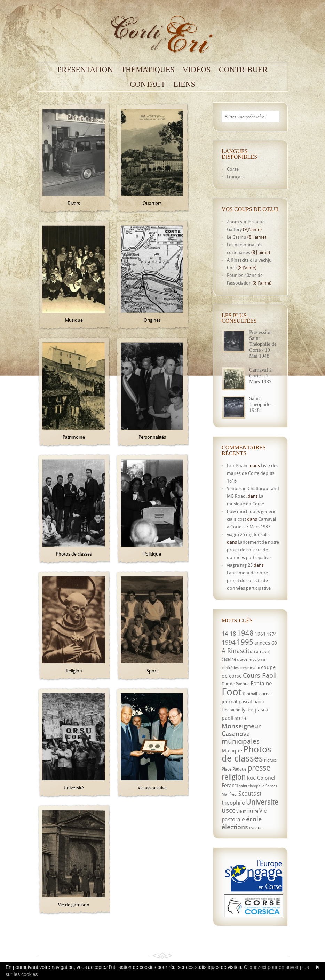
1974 (272, 634)
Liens (184, 84)
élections (235, 827)
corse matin (250, 668)
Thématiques (148, 70)
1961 (260, 634)
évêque (256, 828)
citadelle (244, 659)
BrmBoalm (238, 465)
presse (259, 768)
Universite (262, 802)
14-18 (229, 633)
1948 (245, 633)
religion (234, 777)
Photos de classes (247, 754)
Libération (231, 710)
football (250, 694)
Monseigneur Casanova (241, 730)
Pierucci (271, 760)
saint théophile (252, 786)
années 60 (266, 643)
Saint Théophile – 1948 (262, 404)
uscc (228, 810)
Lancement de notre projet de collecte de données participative (253, 550)
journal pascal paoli (243, 702)
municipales (241, 741)
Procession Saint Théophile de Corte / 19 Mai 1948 (263, 344)
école (254, 819)
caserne (229, 659)
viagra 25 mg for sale (248, 534)
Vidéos (197, 70)
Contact (148, 84)
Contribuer (243, 70)
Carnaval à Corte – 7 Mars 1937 (260, 376)
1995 (245, 642)
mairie (240, 718)
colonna (259, 659)
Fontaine (261, 683)
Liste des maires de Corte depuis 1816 (253, 473)
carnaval (262, 651)
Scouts (247, 793)
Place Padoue (234, 769)
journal (265, 694)
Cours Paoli (260, 675)
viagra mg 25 (240, 565)
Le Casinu (237, 237)
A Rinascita (237, 651)
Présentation (85, 70)
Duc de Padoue (236, 684)
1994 (229, 642)
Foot (232, 692)
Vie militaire (247, 811)
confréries (230, 668)
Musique (232, 750)
